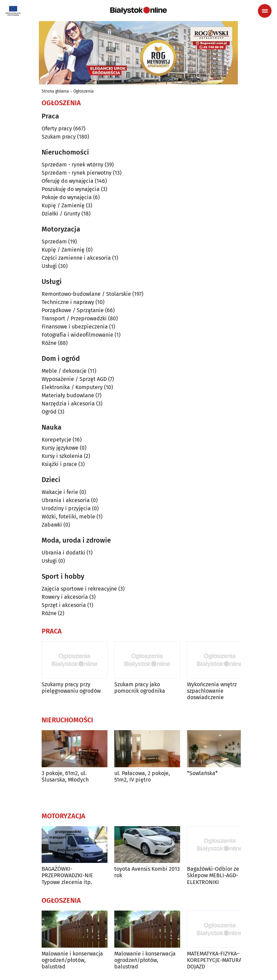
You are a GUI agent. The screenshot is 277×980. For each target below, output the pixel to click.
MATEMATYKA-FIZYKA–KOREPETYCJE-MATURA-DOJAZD (215, 960)
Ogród (49, 412)
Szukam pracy (59, 137)
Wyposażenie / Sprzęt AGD (74, 379)
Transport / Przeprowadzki (74, 318)
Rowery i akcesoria (65, 597)
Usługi (49, 266)
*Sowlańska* (202, 773)
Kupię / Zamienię (63, 205)
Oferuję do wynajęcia (68, 181)
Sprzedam (54, 242)
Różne (49, 343)
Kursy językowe (60, 448)
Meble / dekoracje (64, 371)
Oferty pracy (57, 128)
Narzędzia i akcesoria (68, 404)
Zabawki (52, 525)
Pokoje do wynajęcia (67, 197)
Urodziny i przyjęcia (66, 508)
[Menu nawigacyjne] (265, 11)
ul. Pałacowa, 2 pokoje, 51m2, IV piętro (142, 776)
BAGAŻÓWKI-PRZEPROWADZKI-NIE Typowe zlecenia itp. (67, 875)
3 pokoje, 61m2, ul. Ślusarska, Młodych (65, 776)
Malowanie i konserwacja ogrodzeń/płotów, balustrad (72, 960)
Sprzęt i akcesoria (64, 605)
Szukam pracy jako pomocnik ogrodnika (140, 688)
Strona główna (55, 91)
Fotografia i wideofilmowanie (77, 335)
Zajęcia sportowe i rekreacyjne (79, 589)
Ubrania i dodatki (63, 553)
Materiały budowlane (68, 395)
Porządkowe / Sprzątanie (73, 310)
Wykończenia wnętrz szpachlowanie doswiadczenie (212, 691)
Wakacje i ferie (60, 492)
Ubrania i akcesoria (66, 500)
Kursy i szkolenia (62, 456)
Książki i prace (59, 464)
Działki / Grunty (61, 214)
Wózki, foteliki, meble (68, 517)
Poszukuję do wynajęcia (71, 189)
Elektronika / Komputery (72, 387)
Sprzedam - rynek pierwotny (77, 173)
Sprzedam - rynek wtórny (72, 165)
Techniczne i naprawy (68, 302)
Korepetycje (56, 440)
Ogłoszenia (84, 91)
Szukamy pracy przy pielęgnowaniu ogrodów (71, 688)
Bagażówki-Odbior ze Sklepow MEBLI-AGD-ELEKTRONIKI (213, 875)
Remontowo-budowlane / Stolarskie (86, 294)
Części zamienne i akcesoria (76, 258)
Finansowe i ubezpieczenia (75, 327)
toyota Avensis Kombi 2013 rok (147, 872)
